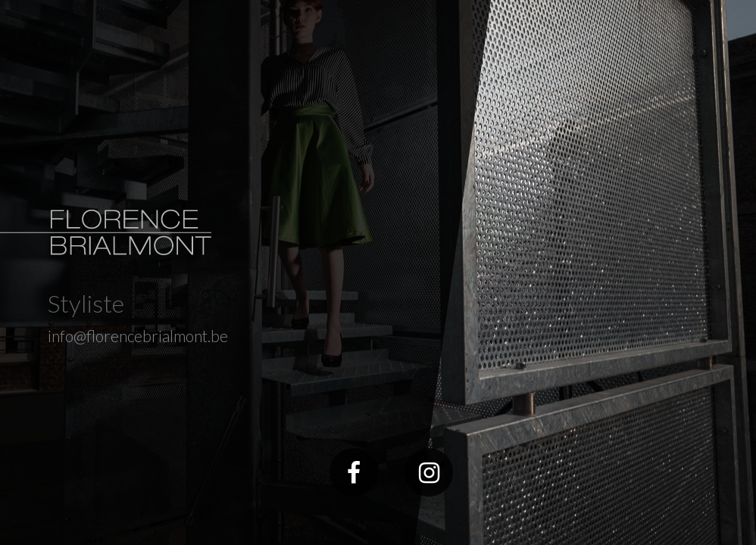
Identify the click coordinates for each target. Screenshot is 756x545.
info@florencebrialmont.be (138, 336)
